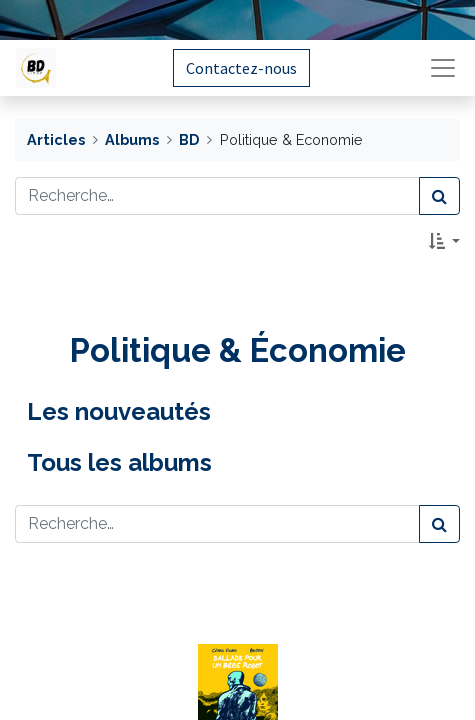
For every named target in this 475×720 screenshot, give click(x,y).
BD (189, 139)
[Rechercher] (439, 196)
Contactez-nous (241, 68)
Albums (132, 139)
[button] (444, 241)
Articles (56, 139)
